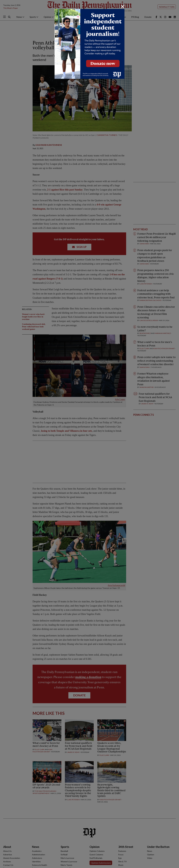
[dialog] (89, 434)
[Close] (123, 7)
